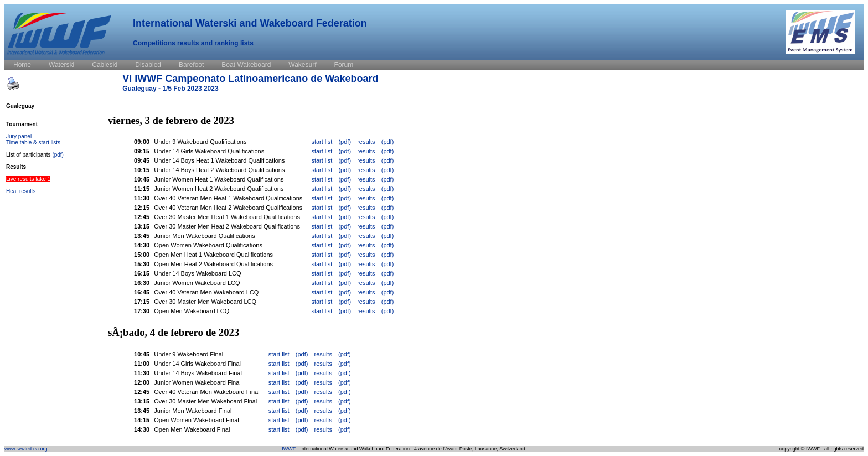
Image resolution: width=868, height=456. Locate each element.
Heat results (21, 191)
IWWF (289, 449)
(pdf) (58, 155)
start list (322, 142)
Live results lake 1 (28, 179)
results (366, 142)
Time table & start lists (33, 142)
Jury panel (19, 136)
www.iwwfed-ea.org (26, 449)
